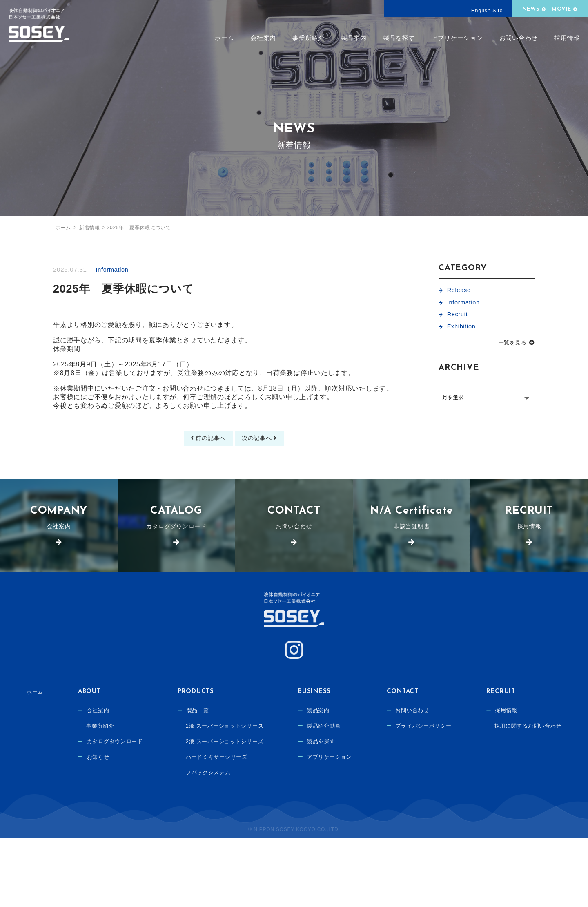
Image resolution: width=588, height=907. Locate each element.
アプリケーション (457, 38)
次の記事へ (262, 445)
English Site (487, 10)
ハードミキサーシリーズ (270, 776)
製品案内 (354, 38)
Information (114, 269)
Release (459, 290)
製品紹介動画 (382, 745)
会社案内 (263, 38)
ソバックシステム (261, 791)
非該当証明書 (412, 531)
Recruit (458, 316)
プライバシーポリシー (486, 745)
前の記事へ (206, 445)
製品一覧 (250, 729)
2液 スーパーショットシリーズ (279, 760)
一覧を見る (513, 346)
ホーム (224, 38)
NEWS (531, 9)
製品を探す (399, 38)
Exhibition (462, 330)
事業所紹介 (308, 38)
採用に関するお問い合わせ (298, 841)
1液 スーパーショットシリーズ (279, 745)
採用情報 (567, 38)
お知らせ (146, 776)
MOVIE (561, 9)
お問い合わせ (519, 38)
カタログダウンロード (176, 531)
